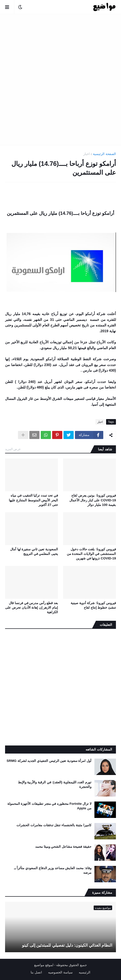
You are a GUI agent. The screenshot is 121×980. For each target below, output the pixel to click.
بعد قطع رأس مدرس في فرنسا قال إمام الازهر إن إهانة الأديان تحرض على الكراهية (32, 608)
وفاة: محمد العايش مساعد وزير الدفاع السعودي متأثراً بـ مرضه (53, 870)
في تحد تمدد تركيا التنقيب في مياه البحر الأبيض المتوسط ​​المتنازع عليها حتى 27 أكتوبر (33, 500)
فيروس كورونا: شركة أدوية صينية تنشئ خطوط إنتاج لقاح (93, 605)
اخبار (87, 154)
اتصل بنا (36, 972)
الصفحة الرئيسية (104, 154)
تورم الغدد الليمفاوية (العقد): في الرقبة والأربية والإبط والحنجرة (55, 784)
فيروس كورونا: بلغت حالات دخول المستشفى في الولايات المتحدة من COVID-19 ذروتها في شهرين (91, 554)
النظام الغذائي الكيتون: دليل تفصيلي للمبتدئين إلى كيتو (67, 945)
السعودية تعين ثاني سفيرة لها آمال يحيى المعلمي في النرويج (34, 551)
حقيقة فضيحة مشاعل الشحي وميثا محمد (63, 847)
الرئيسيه (85, 972)
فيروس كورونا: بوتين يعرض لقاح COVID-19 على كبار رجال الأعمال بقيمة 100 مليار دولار (93, 500)
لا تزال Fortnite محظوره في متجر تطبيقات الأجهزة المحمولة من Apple (49, 806)
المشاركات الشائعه (99, 749)
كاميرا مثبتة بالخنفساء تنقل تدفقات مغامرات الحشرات (54, 825)
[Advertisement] (61, 80)
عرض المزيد (13, 449)
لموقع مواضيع (44, 965)
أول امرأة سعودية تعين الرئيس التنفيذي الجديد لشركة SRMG (49, 761)
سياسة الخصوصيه (60, 972)
